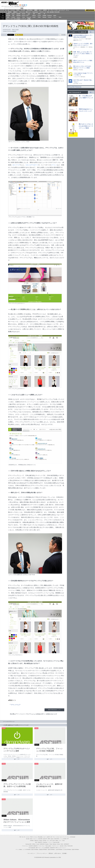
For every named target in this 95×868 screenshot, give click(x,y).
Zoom (60, 17)
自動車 (36, 10)
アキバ (52, 10)
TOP (20, 837)
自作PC (45, 10)
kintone (18, 17)
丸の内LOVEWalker (67, 850)
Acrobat (13, 17)
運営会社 (51, 853)
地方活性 (52, 12)
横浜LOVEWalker (35, 850)
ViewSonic (50, 16)
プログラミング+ (43, 12)
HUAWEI (44, 16)
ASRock (34, 16)
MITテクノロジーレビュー (61, 848)
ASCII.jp (5, 2)
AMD (13, 16)
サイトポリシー (31, 853)
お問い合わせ (58, 853)
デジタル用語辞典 (45, 848)
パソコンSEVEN (29, 14)
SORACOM (42, 844)
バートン (54, 165)
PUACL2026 (57, 12)
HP (44, 14)
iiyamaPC (18, 14)
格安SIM (10, 12)
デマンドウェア (16, 705)
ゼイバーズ (16, 165)
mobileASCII (52, 848)
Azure (24, 17)
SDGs (48, 12)
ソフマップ (24, 19)
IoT (9, 10)
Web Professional (14, 4)
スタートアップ (61, 10)
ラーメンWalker (19, 850)
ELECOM (8, 16)
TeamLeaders (35, 12)
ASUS (39, 14)
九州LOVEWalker (59, 850)
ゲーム (67, 10)
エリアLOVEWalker (27, 850)
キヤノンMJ (13, 19)
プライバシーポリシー (42, 853)
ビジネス (13, 10)
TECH (18, 10)
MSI (34, 14)
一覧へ (91, 32)
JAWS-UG (36, 841)
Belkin (55, 16)
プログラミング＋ (56, 846)
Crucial (39, 16)
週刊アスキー (29, 12)
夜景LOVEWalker (51, 850)
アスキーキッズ (4, 12)
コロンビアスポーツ (32, 165)
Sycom (24, 14)
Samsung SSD (28, 844)
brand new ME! (56, 842)
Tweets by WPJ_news (73, 89)
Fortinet (50, 17)
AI (6, 10)
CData (39, 17)
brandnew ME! (29, 19)
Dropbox (34, 17)
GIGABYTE (24, 16)
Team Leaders (48, 846)
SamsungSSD (28, 15)
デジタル (23, 10)
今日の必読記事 (32, 848)
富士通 (8, 14)
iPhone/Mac (30, 10)
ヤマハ (55, 17)
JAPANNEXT (18, 19)
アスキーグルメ (22, 12)
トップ (2, 10)
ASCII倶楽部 (90, 10)
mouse (13, 14)
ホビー (40, 10)
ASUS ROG (18, 16)
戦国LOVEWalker (75, 850)
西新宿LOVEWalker (43, 850)
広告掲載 (64, 853)
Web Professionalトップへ (54, 710)
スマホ (56, 10)
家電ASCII (15, 12)
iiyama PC (45, 839)
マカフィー (8, 19)
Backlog (44, 17)
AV (49, 10)
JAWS (8, 17)
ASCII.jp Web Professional (74, 87)
